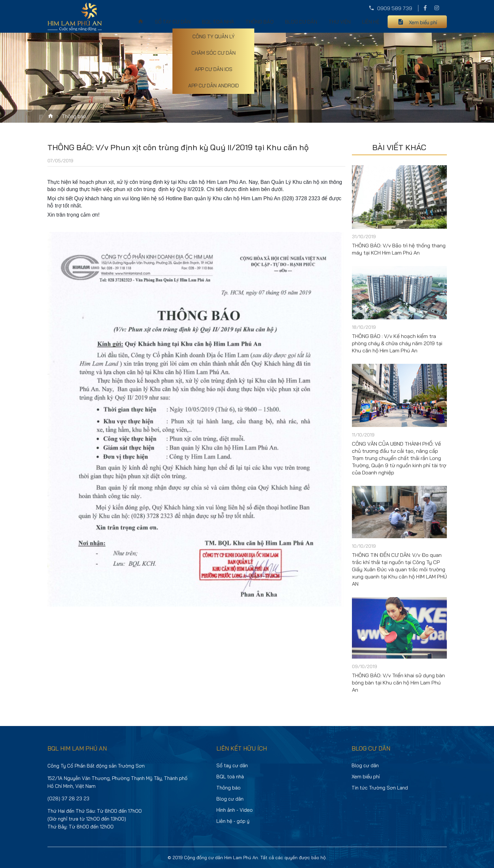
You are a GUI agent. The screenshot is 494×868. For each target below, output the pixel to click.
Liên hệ (371, 22)
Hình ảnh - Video (235, 810)
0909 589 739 (395, 8)
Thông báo (260, 22)
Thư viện (340, 22)
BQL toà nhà (218, 22)
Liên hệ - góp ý (233, 821)
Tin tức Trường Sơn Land (380, 788)
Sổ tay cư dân (173, 22)
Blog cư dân (301, 22)
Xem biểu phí (423, 22)
